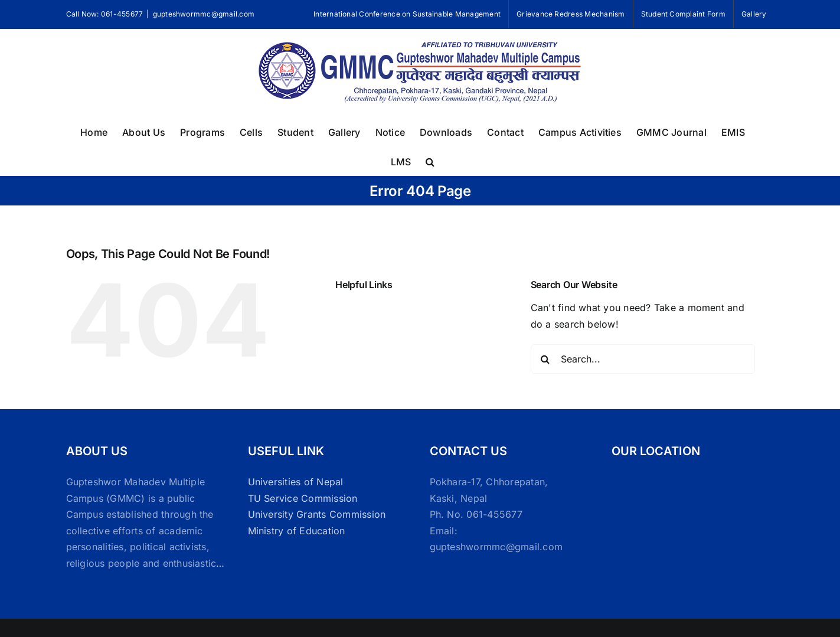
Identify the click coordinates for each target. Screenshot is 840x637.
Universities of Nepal (296, 482)
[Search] (545, 359)
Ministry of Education (297, 531)
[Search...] (643, 359)
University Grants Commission (317, 514)
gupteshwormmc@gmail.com (204, 14)
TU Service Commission (303, 498)
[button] (430, 161)
